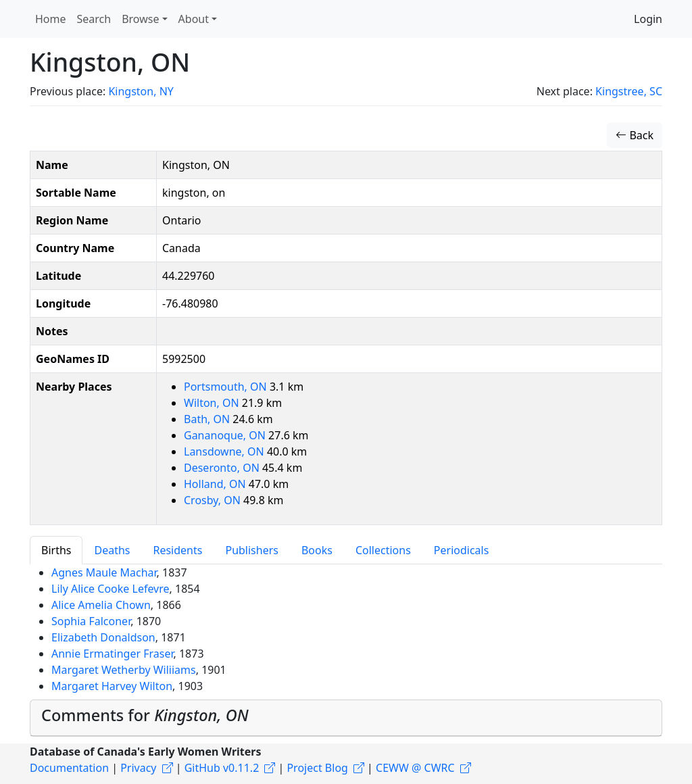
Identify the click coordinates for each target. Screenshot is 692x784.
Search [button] (94, 19)
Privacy (138, 768)
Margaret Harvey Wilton (112, 686)
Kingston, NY (141, 91)
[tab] (346, 718)
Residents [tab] (177, 550)
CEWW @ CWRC (415, 768)
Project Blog (317, 768)
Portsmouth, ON (227, 387)
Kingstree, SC (629, 91)
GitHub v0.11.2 (222, 768)
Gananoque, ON (226, 435)
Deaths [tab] (112, 550)
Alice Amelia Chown (101, 605)
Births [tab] (56, 550)
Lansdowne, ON (225, 451)
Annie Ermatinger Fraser (112, 654)
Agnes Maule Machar (104, 572)
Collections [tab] (383, 550)
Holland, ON (216, 484)
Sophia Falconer (91, 621)
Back (635, 135)
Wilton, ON (213, 403)
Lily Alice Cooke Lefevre (110, 589)
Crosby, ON (214, 500)
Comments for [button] (145, 715)
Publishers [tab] (252, 550)
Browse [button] (140, 19)
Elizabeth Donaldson (103, 637)
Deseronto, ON (223, 468)
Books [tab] (317, 550)
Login (648, 19)
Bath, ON (208, 419)
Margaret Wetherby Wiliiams (124, 670)
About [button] (194, 19)
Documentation (69, 768)
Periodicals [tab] (462, 550)
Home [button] (51, 19)
